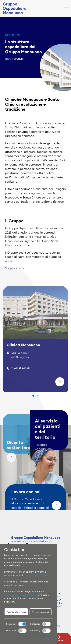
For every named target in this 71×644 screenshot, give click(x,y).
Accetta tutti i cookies (16, 612)
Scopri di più (15, 266)
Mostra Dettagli (43, 638)
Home (8, 59)
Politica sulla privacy (37, 575)
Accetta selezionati (41, 612)
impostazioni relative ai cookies (21, 595)
